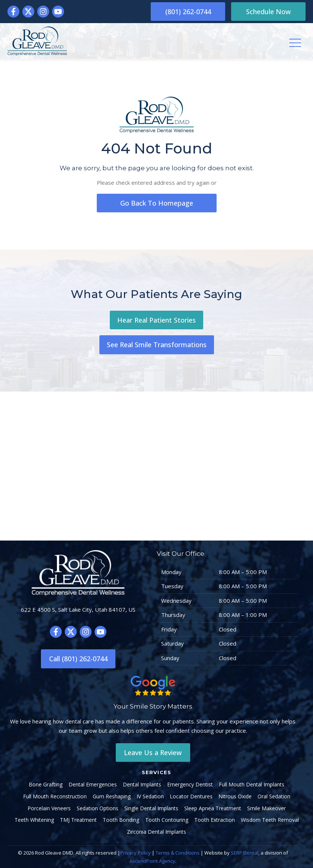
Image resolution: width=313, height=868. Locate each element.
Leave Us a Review (153, 753)
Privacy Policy (135, 853)
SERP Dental (245, 853)
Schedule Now (268, 12)
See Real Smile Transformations (157, 345)
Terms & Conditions (178, 853)
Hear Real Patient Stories (156, 320)
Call (78, 659)
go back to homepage (157, 203)
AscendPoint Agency (152, 861)
